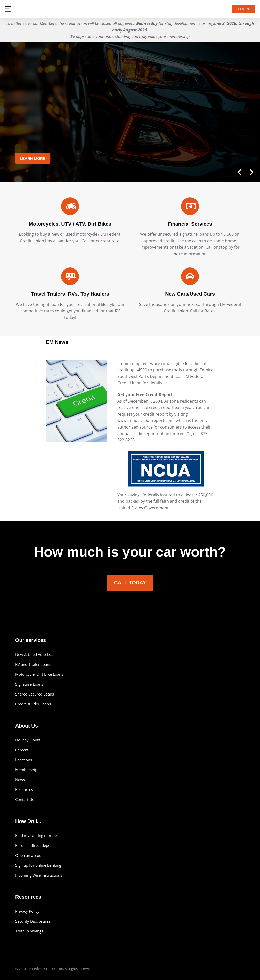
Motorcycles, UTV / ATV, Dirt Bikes (70, 224)
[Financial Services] (190, 206)
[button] (238, 172)
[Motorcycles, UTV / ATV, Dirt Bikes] (70, 206)
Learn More (33, 158)
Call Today (130, 583)
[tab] (130, 344)
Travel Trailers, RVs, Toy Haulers (70, 294)
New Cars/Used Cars (190, 294)
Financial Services (190, 224)
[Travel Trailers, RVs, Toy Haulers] (70, 276)
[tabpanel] (130, 440)
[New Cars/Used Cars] (190, 276)
